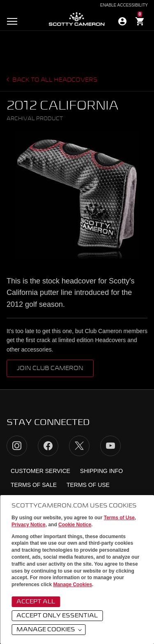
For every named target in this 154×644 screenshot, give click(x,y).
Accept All (36, 602)
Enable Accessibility (124, 5)
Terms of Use (119, 518)
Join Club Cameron (50, 368)
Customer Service (40, 471)
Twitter (79, 446)
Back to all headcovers (54, 80)
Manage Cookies (72, 585)
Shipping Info (101, 471)
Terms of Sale (34, 485)
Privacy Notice (29, 525)
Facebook (48, 446)
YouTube (110, 446)
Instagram (17, 446)
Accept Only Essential (57, 616)
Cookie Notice (75, 525)
